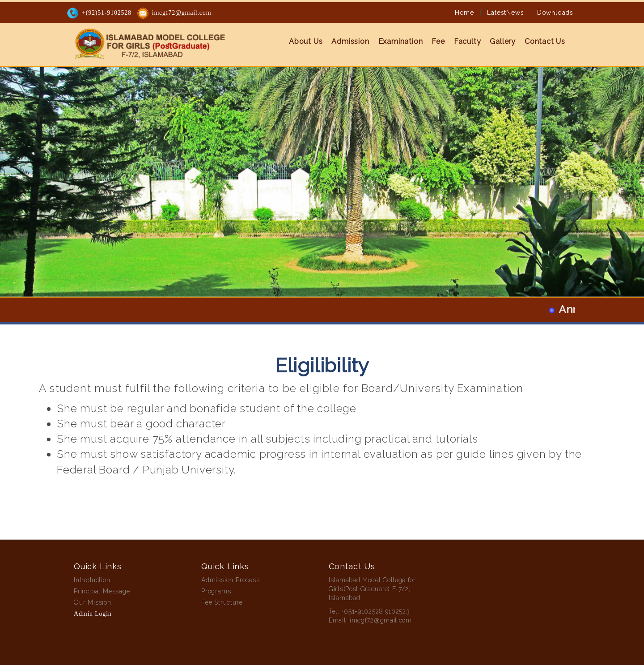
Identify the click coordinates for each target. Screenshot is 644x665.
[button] (48, 148)
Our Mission (93, 602)
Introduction (92, 580)
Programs (216, 591)
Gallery (503, 41)
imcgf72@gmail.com (182, 12)
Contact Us (545, 41)
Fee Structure (222, 602)
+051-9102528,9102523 (376, 611)
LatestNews (505, 12)
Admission (350, 41)
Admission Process (231, 580)
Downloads (555, 12)
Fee (438, 41)
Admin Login (93, 614)
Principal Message (102, 591)
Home (464, 12)
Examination (401, 41)
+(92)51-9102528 (107, 12)
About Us (306, 41)
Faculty (468, 41)
